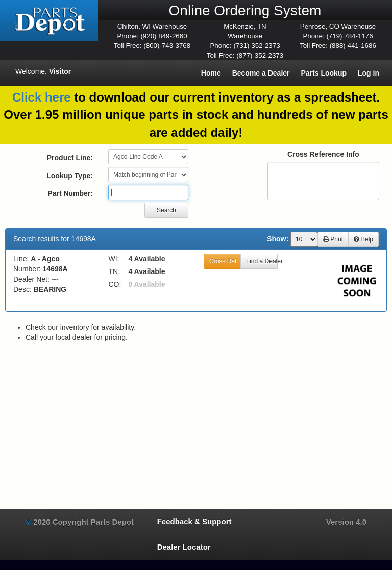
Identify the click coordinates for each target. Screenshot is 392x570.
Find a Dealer (262, 261)
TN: (115, 271)
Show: (278, 239)
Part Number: (70, 193)
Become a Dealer (261, 73)
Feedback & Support (194, 521)
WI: (114, 259)
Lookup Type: (70, 176)
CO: (115, 284)
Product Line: (70, 158)
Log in (369, 73)
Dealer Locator (184, 547)
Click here (42, 97)
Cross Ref (223, 261)
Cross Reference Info (323, 154)
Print (333, 239)
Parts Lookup (324, 73)
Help (363, 239)
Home (211, 73)
